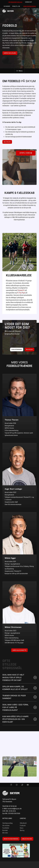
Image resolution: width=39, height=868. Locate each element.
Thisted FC (21, 290)
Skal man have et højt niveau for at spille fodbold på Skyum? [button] (20, 678)
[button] (36, 11)
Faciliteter (6, 828)
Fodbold (23, 826)
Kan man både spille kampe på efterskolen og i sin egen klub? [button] (20, 719)
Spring (22, 830)
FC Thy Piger (21, 293)
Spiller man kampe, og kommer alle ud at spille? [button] (20, 688)
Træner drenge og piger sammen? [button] (20, 697)
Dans (22, 828)
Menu (19, 71)
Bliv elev (5, 833)
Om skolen (6, 826)
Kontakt (5, 830)
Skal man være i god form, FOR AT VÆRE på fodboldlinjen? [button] (20, 707)
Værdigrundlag (7, 823)
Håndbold (23, 823)
